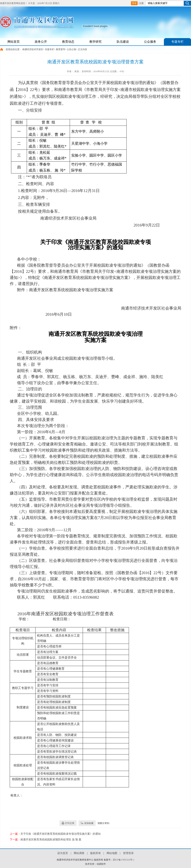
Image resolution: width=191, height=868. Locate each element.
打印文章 (70, 823)
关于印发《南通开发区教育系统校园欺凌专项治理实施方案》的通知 (61, 834)
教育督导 (61, 49)
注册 (141, 3)
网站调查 (79, 853)
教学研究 (95, 42)
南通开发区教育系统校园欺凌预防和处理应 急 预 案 (51, 840)
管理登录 (128, 853)
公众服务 (150, 42)
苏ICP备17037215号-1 (124, 860)
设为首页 (63, 853)
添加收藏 (89, 823)
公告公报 (71, 49)
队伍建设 (123, 42)
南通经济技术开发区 (33, 49)
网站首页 (14, 42)
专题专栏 (177, 42)
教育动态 (68, 42)
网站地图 (112, 853)
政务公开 (41, 42)
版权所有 (95, 853)
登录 (134, 3)
